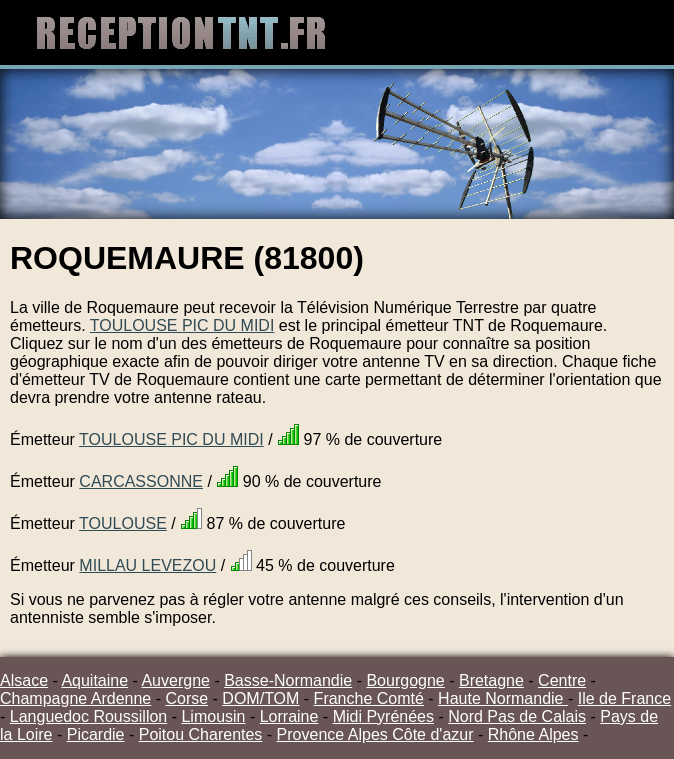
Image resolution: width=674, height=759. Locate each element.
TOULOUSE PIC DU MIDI (182, 325)
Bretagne (491, 680)
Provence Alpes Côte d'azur (375, 734)
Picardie (96, 734)
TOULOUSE (123, 523)
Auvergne (175, 680)
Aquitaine (94, 680)
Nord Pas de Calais (517, 716)
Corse (186, 698)
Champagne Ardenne (75, 698)
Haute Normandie (503, 698)
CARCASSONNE (141, 481)
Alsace (24, 680)
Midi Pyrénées (383, 716)
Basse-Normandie (288, 680)
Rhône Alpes (533, 734)
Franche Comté (369, 698)
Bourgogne (405, 680)
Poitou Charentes (201, 734)
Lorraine (289, 716)
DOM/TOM (260, 698)
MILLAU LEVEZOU (147, 565)
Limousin (213, 716)
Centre (562, 680)
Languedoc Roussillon (88, 716)
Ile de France (624, 698)
